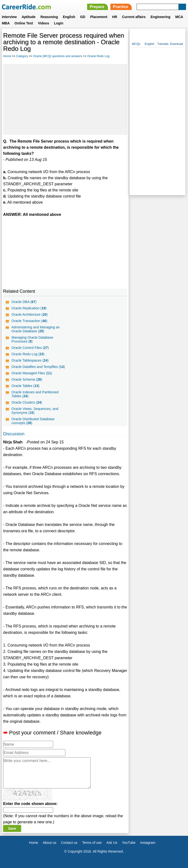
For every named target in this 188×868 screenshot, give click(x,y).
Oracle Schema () (27, 379)
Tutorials (163, 44)
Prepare (97, 7)
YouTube (129, 843)
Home (7, 56)
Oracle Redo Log (98, 56)
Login (59, 23)
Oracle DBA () (24, 302)
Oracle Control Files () (30, 348)
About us (50, 843)
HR (115, 17)
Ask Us (112, 843)
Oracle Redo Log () (28, 354)
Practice (120, 7)
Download (176, 44)
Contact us (69, 843)
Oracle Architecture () (30, 314)
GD (83, 17)
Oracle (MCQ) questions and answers (58, 56)
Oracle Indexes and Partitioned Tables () (35, 394)
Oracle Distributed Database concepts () (33, 421)
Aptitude (29, 17)
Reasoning (49, 17)
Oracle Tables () (25, 386)
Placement (99, 17)
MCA (179, 17)
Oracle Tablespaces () (30, 360)
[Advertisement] (65, 99)
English (69, 17)
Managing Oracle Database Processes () (32, 339)
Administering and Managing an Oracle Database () (36, 329)
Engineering (160, 17)
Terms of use (92, 843)
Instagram (148, 843)
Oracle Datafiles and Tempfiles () (38, 367)
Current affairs (134, 17)
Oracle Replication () (29, 308)
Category (22, 56)
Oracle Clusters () (27, 402)
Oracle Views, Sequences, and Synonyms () (35, 411)
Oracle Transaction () (29, 321)
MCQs (136, 44)
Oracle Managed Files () (32, 373)
